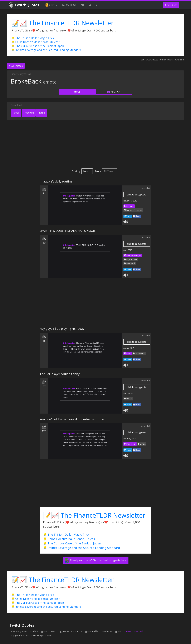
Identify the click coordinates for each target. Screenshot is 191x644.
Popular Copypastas (39, 631)
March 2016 (128, 393)
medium (29, 113)
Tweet (128, 216)
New (86, 171)
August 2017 (129, 348)
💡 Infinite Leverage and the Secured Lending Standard (46, 50)
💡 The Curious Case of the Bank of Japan (38, 46)
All (77, 92)
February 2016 (129, 439)
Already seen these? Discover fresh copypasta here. (96, 560)
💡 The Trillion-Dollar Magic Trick (33, 38)
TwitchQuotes (24, 5)
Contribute (171, 5)
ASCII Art (69, 5)
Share (137, 216)
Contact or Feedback (134, 631)
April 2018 (128, 250)
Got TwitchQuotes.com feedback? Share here (162, 60)
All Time (109, 171)
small (16, 113)
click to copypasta (137, 195)
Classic (51, 5)
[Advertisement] (95, 144)
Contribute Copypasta (111, 631)
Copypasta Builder (90, 631)
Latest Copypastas (18, 631)
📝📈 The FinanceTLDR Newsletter (62, 23)
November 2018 (130, 201)
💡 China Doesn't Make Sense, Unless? (35, 42)
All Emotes (16, 66)
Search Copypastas (60, 631)
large (42, 113)
